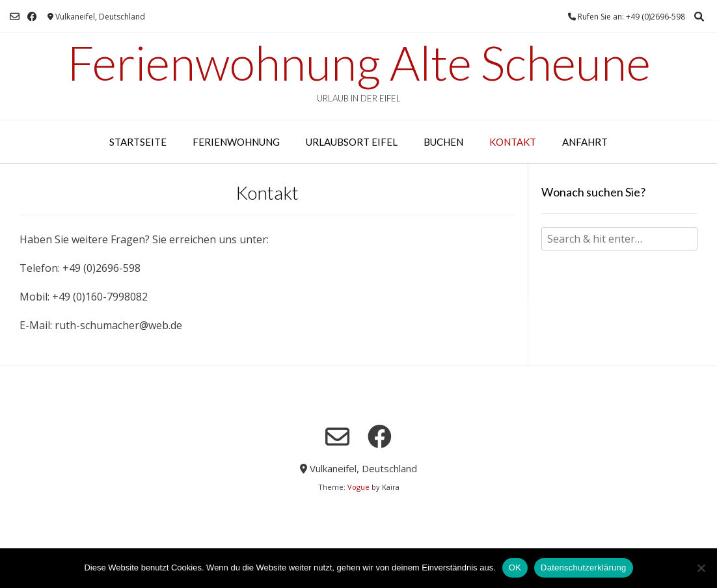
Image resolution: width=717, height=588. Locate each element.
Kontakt (513, 142)
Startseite (138, 142)
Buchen (443, 142)
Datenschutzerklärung (583, 568)
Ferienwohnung (236, 142)
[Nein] (701, 568)
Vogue (358, 487)
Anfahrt (585, 142)
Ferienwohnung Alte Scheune (359, 62)
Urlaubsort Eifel (352, 142)
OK (515, 568)
